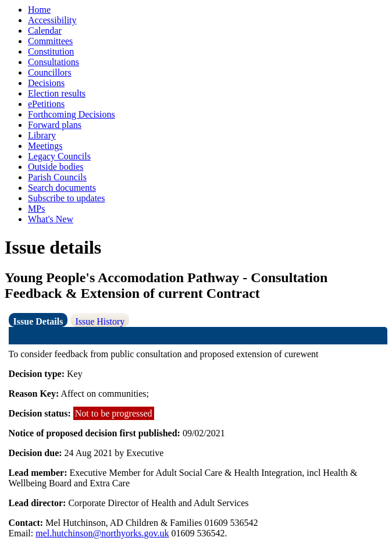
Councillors (50, 72)
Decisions (46, 83)
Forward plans (55, 125)
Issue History (100, 321)
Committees (50, 41)
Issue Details (38, 321)
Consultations (54, 62)
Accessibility (52, 20)
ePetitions (46, 104)
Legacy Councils (59, 156)
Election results (57, 93)
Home (39, 10)
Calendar (45, 31)
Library (42, 135)
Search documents (62, 188)
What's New (51, 219)
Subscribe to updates (66, 198)
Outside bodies (56, 167)
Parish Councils (57, 177)
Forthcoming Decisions (72, 114)
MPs (36, 209)
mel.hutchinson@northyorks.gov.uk (102, 533)
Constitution (51, 51)
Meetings (45, 146)
